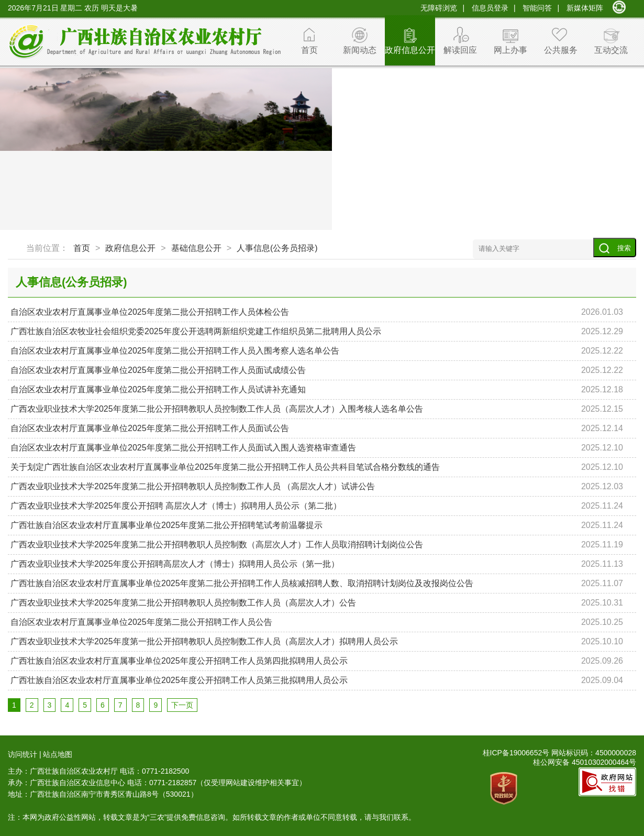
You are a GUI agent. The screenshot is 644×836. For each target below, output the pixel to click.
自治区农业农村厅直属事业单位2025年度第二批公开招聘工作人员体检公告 (150, 312)
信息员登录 (490, 8)
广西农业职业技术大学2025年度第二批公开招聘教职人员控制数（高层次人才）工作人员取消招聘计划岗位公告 (217, 544)
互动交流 (611, 50)
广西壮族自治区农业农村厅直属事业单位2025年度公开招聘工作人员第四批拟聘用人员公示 (179, 661)
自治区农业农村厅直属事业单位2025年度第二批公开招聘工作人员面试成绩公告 (158, 370)
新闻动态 (360, 50)
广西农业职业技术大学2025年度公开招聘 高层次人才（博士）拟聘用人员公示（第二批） (176, 506)
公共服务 (561, 50)
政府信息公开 (410, 50)
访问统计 (23, 754)
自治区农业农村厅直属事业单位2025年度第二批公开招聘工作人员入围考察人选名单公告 (175, 351)
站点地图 (58, 754)
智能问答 (537, 8)
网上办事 (510, 50)
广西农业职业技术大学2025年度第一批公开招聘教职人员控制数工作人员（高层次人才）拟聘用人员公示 (204, 641)
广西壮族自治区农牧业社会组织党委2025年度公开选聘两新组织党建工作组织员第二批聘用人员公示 (196, 331)
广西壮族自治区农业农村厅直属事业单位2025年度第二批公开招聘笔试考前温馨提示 (166, 525)
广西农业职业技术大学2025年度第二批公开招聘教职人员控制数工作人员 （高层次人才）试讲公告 (193, 486)
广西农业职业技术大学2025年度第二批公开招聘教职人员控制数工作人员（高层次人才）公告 (183, 603)
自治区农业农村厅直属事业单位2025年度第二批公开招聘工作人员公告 (141, 622)
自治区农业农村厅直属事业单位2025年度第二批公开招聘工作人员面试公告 (150, 428)
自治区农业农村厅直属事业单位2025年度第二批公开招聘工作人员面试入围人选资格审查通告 (183, 448)
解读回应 (460, 50)
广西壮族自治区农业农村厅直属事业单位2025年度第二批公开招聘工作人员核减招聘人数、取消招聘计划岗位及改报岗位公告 (242, 583)
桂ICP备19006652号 (516, 753)
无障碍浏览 (439, 8)
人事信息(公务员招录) (277, 248)
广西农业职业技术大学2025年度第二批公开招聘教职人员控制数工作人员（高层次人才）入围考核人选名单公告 (217, 409)
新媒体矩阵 (585, 8)
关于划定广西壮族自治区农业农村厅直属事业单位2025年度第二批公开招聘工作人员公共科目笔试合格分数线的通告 (225, 467)
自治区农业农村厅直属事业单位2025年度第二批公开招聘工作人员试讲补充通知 (158, 389)
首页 (309, 50)
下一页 (182, 705)
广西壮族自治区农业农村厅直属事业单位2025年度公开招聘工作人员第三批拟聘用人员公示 (179, 680)
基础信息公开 (196, 248)
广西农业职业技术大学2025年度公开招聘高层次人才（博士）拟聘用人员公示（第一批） (175, 564)
